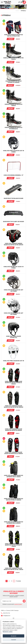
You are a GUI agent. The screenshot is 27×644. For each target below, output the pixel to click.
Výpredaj (23, 11)
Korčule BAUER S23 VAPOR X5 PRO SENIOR (14, 59)
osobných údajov (18, 604)
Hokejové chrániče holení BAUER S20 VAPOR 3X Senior (13, 430)
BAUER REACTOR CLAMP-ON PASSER (13, 222)
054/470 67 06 (5, 613)
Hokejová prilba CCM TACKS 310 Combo (14, 267)
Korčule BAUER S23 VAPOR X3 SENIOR (13, 105)
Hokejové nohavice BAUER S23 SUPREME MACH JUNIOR (13, 476)
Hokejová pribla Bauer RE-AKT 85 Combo (14, 151)
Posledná (19, 581)
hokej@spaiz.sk (6, 616)
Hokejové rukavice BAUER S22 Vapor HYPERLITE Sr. (14, 35)
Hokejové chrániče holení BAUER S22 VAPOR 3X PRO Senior (14, 407)
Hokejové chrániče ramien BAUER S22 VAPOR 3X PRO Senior (14, 244)
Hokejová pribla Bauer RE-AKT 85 (14, 361)
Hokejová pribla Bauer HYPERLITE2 (13, 337)
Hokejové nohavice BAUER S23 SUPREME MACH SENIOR (13, 522)
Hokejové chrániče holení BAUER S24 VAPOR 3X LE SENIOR (14, 453)
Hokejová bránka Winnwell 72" (13, 175)
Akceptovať (13, 636)
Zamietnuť (14, 640)
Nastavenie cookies (8, 632)
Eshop (17, 11)
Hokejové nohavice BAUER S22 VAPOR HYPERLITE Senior (13, 499)
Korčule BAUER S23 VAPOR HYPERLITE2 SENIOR (14, 82)
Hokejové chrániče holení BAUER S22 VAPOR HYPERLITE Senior (13, 383)
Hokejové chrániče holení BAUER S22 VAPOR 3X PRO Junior (13, 569)
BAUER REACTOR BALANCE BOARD (14, 198)
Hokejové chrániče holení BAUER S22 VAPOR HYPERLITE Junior (13, 545)
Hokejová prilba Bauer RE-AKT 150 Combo (14, 291)
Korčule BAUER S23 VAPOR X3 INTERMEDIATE (13, 128)
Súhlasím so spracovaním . (12, 604)
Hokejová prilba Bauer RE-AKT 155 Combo (14, 314)
